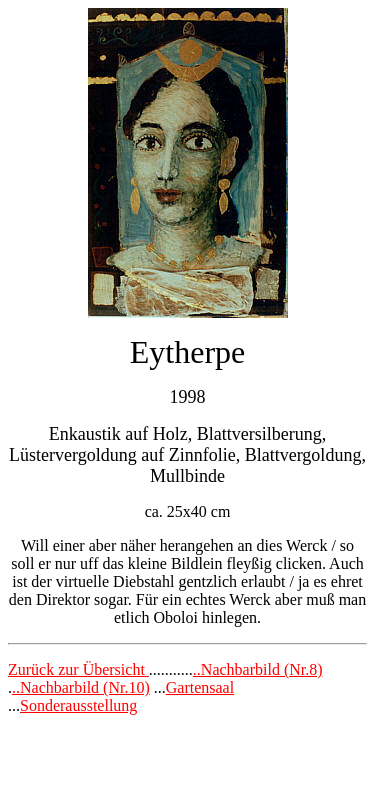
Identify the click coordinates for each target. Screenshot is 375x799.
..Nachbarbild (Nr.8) (258, 669)
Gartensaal (200, 687)
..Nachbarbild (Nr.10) (81, 687)
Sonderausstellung (78, 705)
